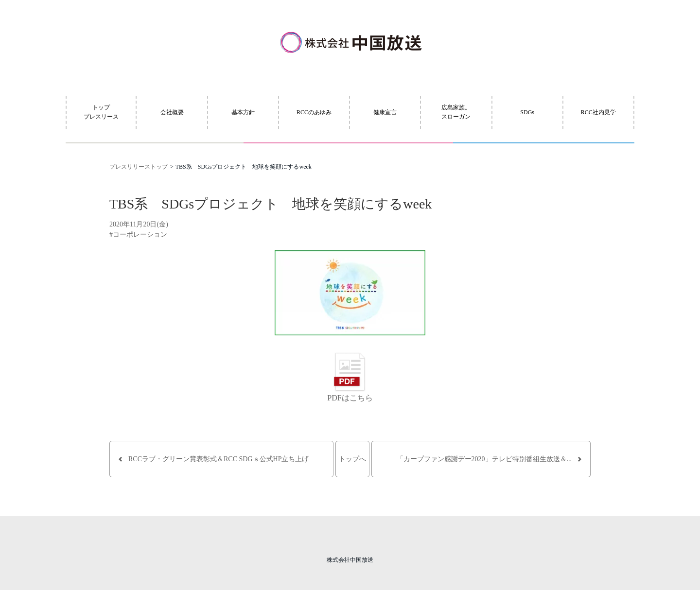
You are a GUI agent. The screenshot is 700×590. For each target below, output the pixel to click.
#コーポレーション (138, 234)
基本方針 (243, 112)
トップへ (352, 459)
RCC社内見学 (598, 112)
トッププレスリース (101, 112)
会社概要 (172, 112)
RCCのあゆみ (314, 112)
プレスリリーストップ (139, 167)
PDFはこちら (350, 398)
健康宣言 (385, 112)
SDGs (527, 112)
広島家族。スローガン (456, 112)
